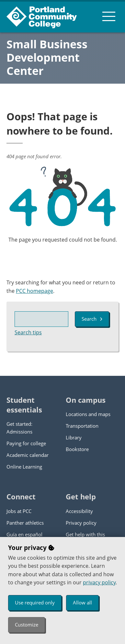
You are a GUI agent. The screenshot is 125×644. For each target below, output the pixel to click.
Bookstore (77, 449)
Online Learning (24, 467)
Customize (27, 625)
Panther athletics (25, 523)
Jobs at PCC (19, 511)
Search (92, 319)
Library (74, 437)
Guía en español (24, 534)
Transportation (82, 426)
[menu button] (109, 16)
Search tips (28, 332)
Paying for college (26, 443)
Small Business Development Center (47, 57)
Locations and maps (88, 414)
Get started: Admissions (19, 428)
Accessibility (79, 511)
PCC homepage (34, 291)
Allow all (82, 602)
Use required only (35, 602)
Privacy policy (81, 523)
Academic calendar (28, 455)
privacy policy (99, 582)
